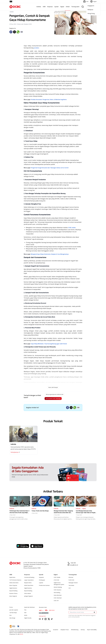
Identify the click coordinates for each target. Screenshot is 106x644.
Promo (11, 609)
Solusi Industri (28, 595)
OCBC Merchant (58, 599)
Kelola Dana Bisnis (14, 584)
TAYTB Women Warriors (15, 581)
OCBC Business (58, 591)
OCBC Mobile (57, 579)
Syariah (56, 7)
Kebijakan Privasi (65, 631)
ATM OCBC (57, 581)
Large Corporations (29, 581)
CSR (69, 590)
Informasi (71, 579)
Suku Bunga (12, 619)
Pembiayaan (42, 581)
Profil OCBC (71, 581)
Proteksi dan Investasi (44, 587)
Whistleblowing (75, 631)
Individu (39, 7)
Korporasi (50, 7)
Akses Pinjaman (13, 587)
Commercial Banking (29, 579)
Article (26, 617)
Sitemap (83, 631)
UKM (44, 7)
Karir (25, 614)
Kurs (10, 617)
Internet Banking (58, 589)
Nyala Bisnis (12, 579)
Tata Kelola (71, 587)
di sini (21, 636)
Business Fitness (13, 595)
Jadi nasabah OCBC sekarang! (52, 400)
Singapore (91, 6)
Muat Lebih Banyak (53, 387)
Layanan (41, 584)
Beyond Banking (13, 592)
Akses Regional (13, 598)
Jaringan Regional (28, 598)
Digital (62, 7)
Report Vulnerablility (92, 631)
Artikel (68, 7)
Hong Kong (91, 13)
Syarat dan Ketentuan (29, 609)
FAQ (25, 611)
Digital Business (13, 590)
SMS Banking (57, 594)
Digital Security (28, 619)
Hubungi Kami (42, 618)
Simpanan (41, 579)
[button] (94, 614)
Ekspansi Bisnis (28, 584)
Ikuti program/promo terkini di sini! (55, 395)
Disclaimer (56, 631)
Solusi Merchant (58, 597)
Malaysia (90, 10)
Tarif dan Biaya (13, 614)
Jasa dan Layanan (14, 611)
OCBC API (56, 602)
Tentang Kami (75, 7)
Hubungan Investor (73, 584)
